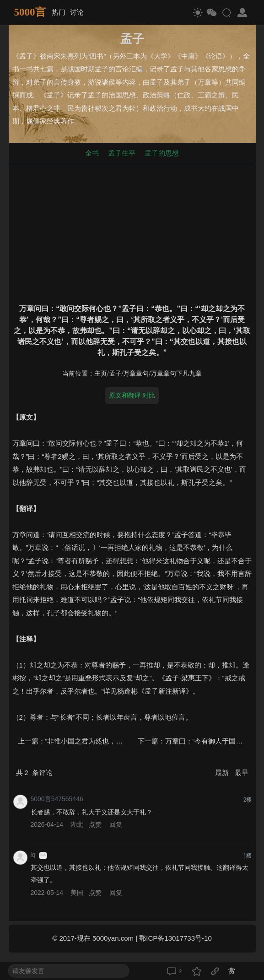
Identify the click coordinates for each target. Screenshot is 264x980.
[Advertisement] (132, 232)
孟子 (115, 374)
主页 (101, 374)
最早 (242, 773)
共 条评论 (34, 773)
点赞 (95, 824)
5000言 (30, 12)
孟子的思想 (162, 153)
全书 (92, 153)
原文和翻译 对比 (132, 395)
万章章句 (136, 374)
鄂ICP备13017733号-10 (175, 938)
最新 (223, 773)
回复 (116, 824)
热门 (59, 12)
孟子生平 (122, 153)
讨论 (77, 12)
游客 (43, 855)
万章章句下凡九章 (176, 374)
